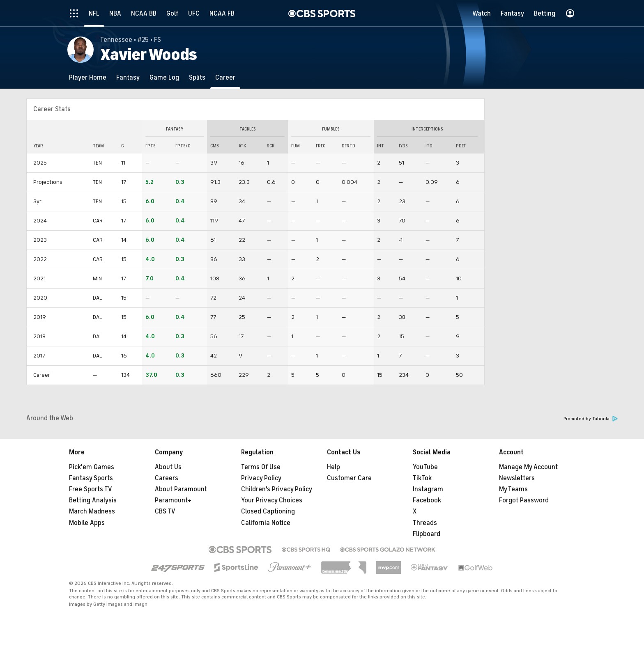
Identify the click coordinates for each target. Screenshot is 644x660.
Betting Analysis (93, 500)
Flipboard (427, 534)
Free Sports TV (91, 489)
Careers (167, 478)
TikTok (422, 478)
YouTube (425, 467)
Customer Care (349, 478)
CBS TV (165, 511)
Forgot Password (524, 500)
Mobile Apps (87, 523)
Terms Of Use (261, 467)
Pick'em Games (92, 467)
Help (333, 467)
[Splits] (197, 77)
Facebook (427, 500)
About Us (168, 467)
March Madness (92, 511)
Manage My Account (528, 467)
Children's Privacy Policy (277, 489)
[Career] (225, 77)
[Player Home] (88, 77)
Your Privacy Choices (272, 500)
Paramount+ (173, 500)
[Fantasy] (128, 77)
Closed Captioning (268, 511)
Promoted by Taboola (591, 419)
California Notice (266, 523)
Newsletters (517, 478)
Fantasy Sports (91, 478)
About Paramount (181, 489)
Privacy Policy (261, 478)
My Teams (513, 489)
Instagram (428, 489)
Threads (425, 523)
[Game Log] (164, 77)
